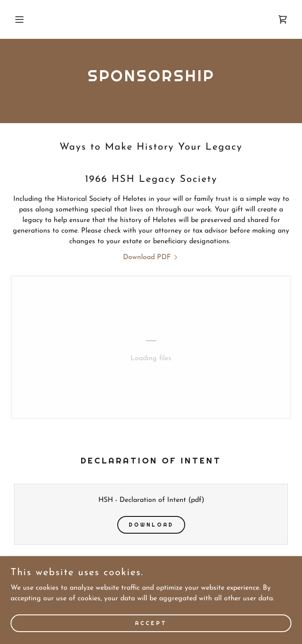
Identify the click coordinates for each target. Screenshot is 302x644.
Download (151, 525)
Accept (151, 623)
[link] (283, 19)
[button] (32, 19)
